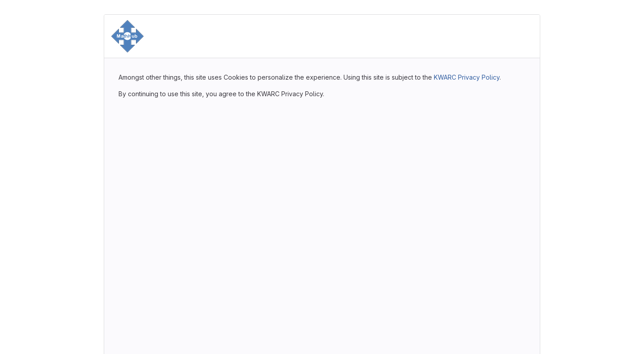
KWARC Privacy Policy (467, 77)
